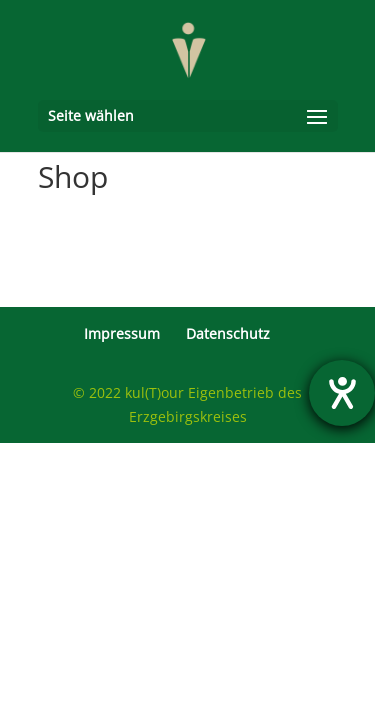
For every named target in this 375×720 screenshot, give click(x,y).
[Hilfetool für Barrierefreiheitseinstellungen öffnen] (342, 393)
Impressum (122, 333)
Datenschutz (228, 333)
